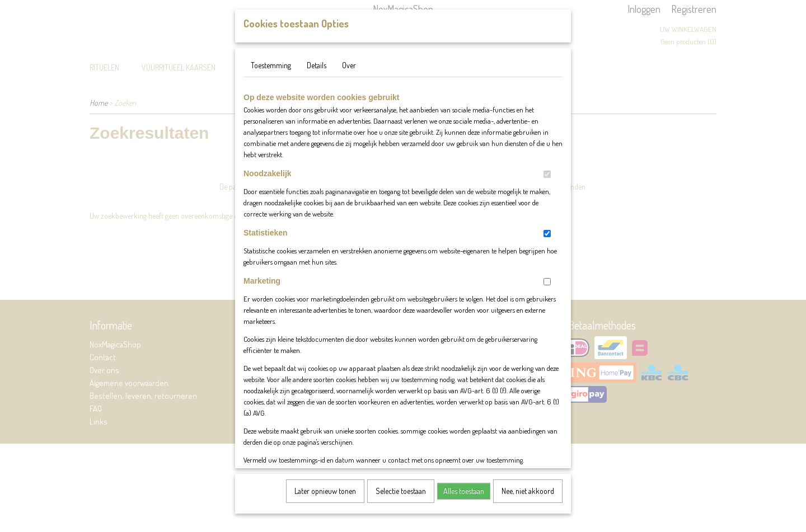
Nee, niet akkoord (528, 502)
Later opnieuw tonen (325, 502)
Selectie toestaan (401, 502)
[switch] (547, 185)
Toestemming (271, 76)
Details (317, 76)
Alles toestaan (464, 502)
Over (349, 76)
